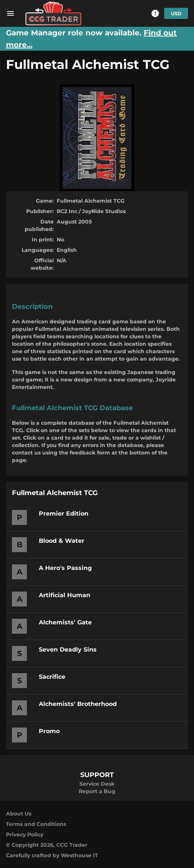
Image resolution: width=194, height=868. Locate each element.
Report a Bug (97, 791)
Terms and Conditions (36, 824)
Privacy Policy (25, 834)
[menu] (10, 13)
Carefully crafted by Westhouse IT (52, 855)
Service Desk (97, 784)
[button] (155, 13)
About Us (19, 814)
